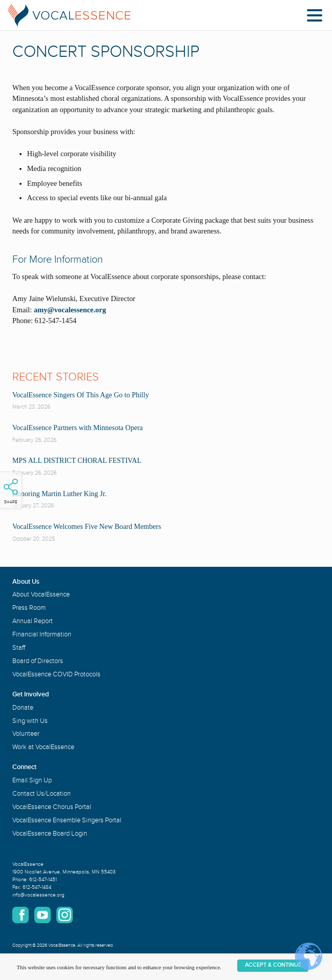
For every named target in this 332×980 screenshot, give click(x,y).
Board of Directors (38, 661)
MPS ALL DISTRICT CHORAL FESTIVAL (77, 461)
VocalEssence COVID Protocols (56, 674)
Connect (24, 767)
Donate (23, 708)
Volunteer (26, 734)
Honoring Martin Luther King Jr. (59, 494)
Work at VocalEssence (43, 747)
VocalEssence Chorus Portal (52, 807)
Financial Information (42, 634)
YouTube (43, 915)
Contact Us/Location (42, 794)
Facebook (20, 915)
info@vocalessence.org (38, 895)
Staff (19, 648)
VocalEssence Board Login (50, 834)
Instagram (65, 915)
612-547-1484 (37, 887)
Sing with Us (30, 721)
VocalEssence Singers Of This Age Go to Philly (81, 395)
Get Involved (31, 694)
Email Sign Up (32, 780)
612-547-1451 (43, 880)
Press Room (29, 608)
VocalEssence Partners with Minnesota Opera (78, 428)
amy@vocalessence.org (69, 310)
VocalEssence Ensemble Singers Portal (67, 820)
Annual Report (33, 621)
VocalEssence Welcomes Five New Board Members (87, 527)
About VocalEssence (41, 594)
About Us (26, 582)
